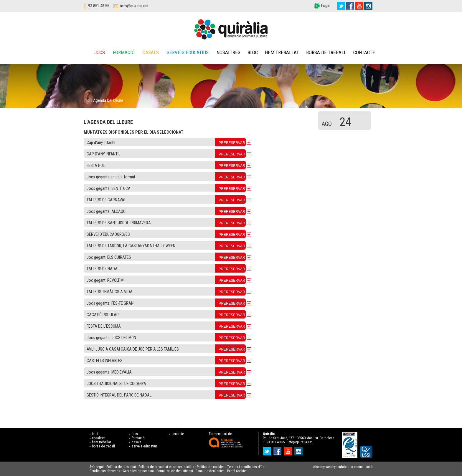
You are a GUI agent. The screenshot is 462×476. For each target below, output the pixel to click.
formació (138, 438)
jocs (135, 434)
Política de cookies (211, 467)
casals (137, 442)
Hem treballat (282, 52)
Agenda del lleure (108, 100)
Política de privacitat (121, 467)
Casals (151, 52)
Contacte (364, 52)
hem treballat (101, 442)
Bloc (253, 52)
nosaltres (99, 438)
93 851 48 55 (99, 6)
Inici (87, 100)
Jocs (100, 52)
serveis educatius (145, 446)
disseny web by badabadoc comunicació (343, 467)
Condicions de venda (105, 471)
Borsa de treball (326, 52)
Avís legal (97, 467)
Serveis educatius (188, 52)
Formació (124, 52)
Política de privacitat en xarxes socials (166, 467)
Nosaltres (228, 52)
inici (95, 434)
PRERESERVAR (232, 143)
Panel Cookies (237, 471)
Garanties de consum (138, 471)
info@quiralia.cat (134, 6)
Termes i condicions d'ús (246, 467)
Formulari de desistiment (175, 471)
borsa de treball (103, 446)
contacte (178, 434)
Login (326, 6)
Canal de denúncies (210, 471)
